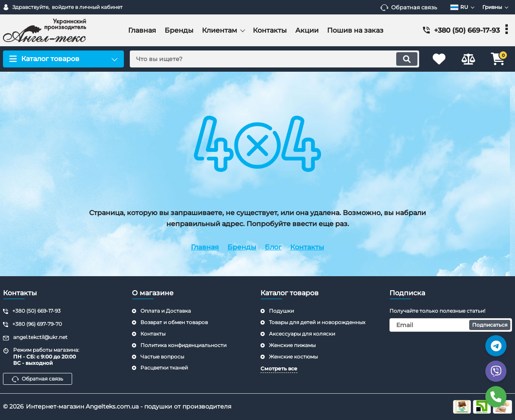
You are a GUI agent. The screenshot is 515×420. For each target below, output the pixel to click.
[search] (273, 59)
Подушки (281, 311)
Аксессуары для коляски (302, 334)
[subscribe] (451, 325)
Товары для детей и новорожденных (317, 322)
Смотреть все (279, 368)
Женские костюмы (293, 357)
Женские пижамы (292, 345)
